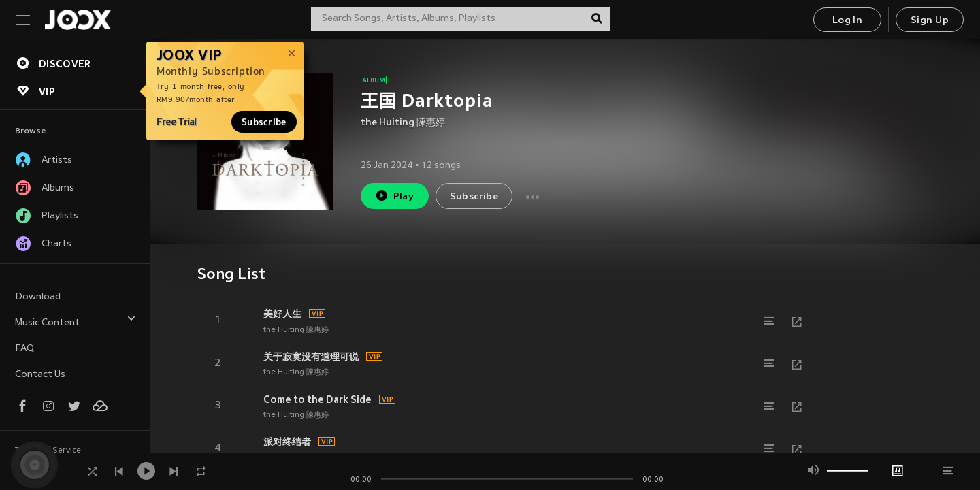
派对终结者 (287, 442)
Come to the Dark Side (317, 399)
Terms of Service (48, 451)
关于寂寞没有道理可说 (311, 357)
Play (394, 196)
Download (38, 297)
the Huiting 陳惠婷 (403, 123)
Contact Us (40, 375)
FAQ (24, 349)
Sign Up (930, 21)
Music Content (76, 321)
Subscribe (264, 122)
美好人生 (282, 314)
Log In (847, 21)
